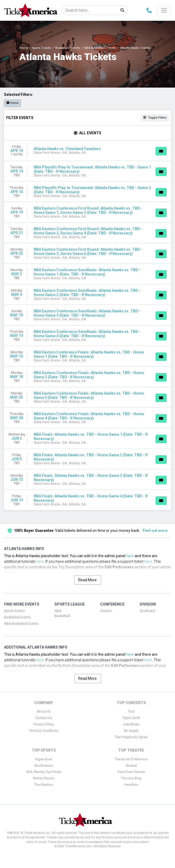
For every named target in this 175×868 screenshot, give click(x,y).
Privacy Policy (44, 724)
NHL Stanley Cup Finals (44, 772)
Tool (131, 712)
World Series (44, 766)
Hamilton (131, 785)
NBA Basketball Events (21, 624)
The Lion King (131, 778)
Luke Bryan (131, 724)
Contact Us (44, 718)
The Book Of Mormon (131, 759)
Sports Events (14, 611)
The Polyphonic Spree (131, 737)
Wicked (131, 766)
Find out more (155, 531)
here (130, 556)
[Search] (90, 10)
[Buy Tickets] (161, 151)
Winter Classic (44, 778)
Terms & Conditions (44, 731)
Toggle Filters (155, 118)
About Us (44, 712)
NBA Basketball (62, 613)
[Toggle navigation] (164, 10)
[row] (87, 151)
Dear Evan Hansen (131, 772)
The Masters (44, 785)
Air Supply (131, 731)
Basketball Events (17, 617)
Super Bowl (44, 759)
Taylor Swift (131, 718)
